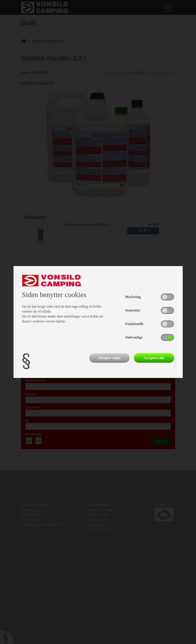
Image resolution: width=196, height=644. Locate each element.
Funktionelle (134, 324)
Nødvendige (134, 337)
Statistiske (133, 310)
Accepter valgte (109, 358)
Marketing (133, 297)
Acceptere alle (154, 358)
